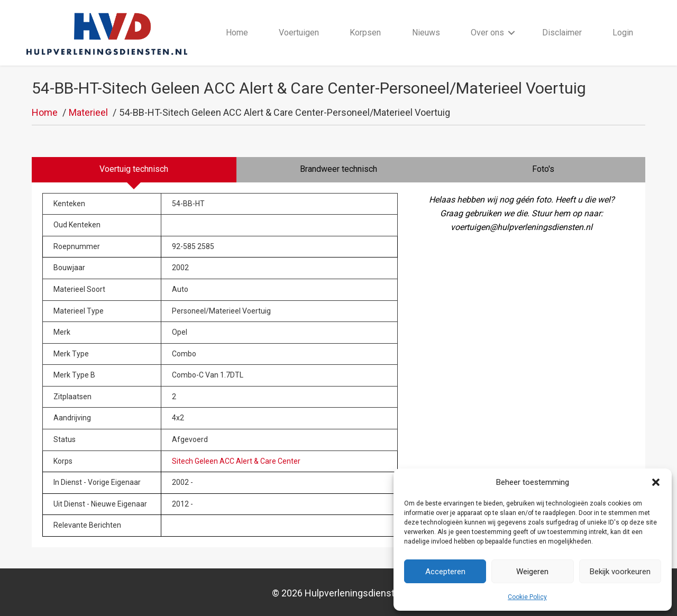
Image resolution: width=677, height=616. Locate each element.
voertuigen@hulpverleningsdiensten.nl (522, 227)
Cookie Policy (527, 597)
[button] (656, 482)
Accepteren (445, 572)
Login (623, 33)
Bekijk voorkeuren (620, 572)
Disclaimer (562, 33)
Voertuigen (299, 33)
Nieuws (426, 33)
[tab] (134, 170)
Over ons (487, 33)
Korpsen (365, 33)
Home (237, 33)
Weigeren (532, 572)
